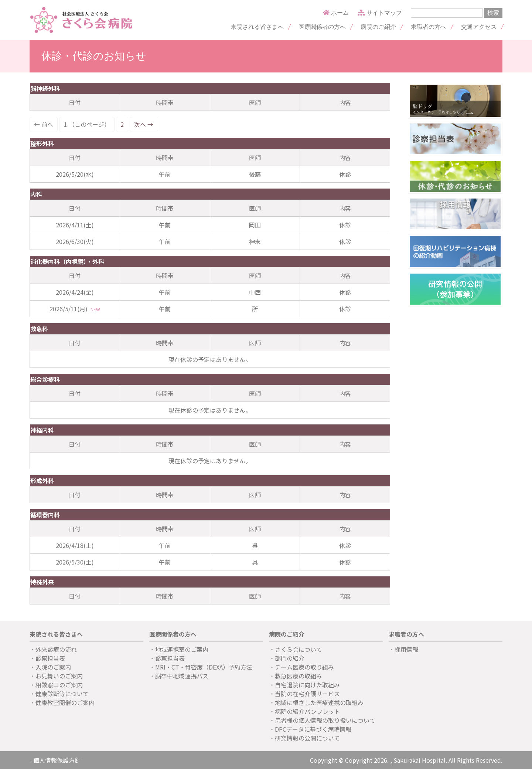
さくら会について (299, 649)
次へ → (144, 124)
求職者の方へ (429, 27)
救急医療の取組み (299, 676)
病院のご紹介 (378, 27)
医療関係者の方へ (322, 27)
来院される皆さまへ (257, 27)
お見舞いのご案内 (59, 676)
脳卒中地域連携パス (182, 676)
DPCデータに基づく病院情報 (313, 729)
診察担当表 (50, 658)
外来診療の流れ (56, 649)
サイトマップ (380, 13)
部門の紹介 (290, 658)
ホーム (336, 13)
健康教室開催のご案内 (65, 702)
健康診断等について (62, 694)
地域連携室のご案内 (182, 649)
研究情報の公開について (307, 738)
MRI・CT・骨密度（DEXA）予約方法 (204, 667)
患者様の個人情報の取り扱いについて (325, 720)
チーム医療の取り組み (304, 667)
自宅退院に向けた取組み (307, 685)
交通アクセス (479, 27)
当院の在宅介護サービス (307, 694)
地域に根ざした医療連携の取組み (319, 702)
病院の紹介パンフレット (308, 711)
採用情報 (406, 649)
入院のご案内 (53, 667)
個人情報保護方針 (57, 760)
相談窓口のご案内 (59, 685)
